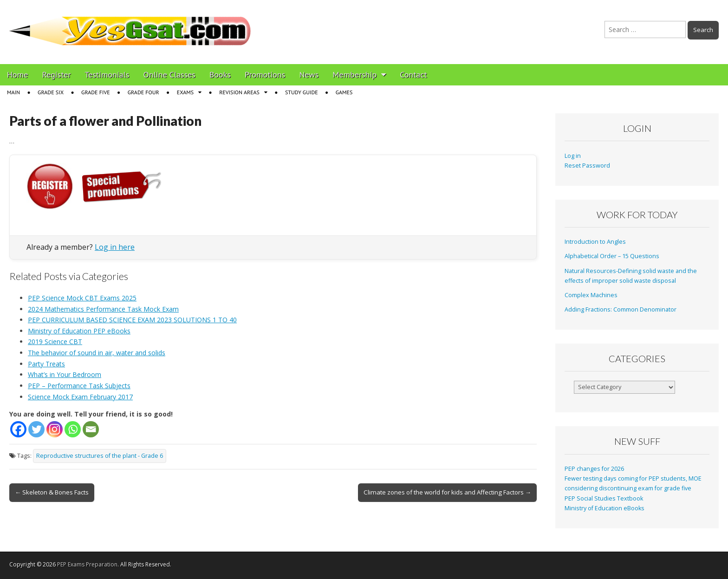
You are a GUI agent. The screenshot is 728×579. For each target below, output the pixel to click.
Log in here (115, 247)
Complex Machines (591, 295)
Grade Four (143, 92)
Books (220, 75)
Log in (573, 156)
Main (13, 92)
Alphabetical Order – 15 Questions (612, 256)
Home (18, 75)
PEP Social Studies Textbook (604, 498)
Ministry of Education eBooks (604, 508)
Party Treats (46, 364)
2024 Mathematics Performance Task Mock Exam (103, 309)
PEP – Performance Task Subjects (79, 386)
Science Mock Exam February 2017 (80, 397)
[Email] (91, 429)
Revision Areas (239, 92)
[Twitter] (36, 429)
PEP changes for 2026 (594, 469)
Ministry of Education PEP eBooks (79, 331)
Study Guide (302, 92)
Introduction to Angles (595, 242)
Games (344, 92)
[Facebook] (18, 429)
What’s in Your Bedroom (65, 374)
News (309, 75)
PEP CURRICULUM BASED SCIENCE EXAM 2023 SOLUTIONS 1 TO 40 (132, 320)
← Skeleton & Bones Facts (52, 492)
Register (57, 75)
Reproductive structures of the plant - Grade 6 (100, 456)
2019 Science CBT (55, 342)
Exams (185, 92)
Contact (413, 75)
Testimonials (107, 75)
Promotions (265, 75)
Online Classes (169, 75)
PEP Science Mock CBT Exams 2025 (82, 298)
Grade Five (96, 92)
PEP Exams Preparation (87, 564)
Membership (354, 75)
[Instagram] (55, 429)
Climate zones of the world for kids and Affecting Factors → (447, 492)
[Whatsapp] (73, 429)
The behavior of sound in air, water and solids (97, 353)
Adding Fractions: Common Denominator (621, 309)
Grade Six (51, 92)
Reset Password (587, 166)
